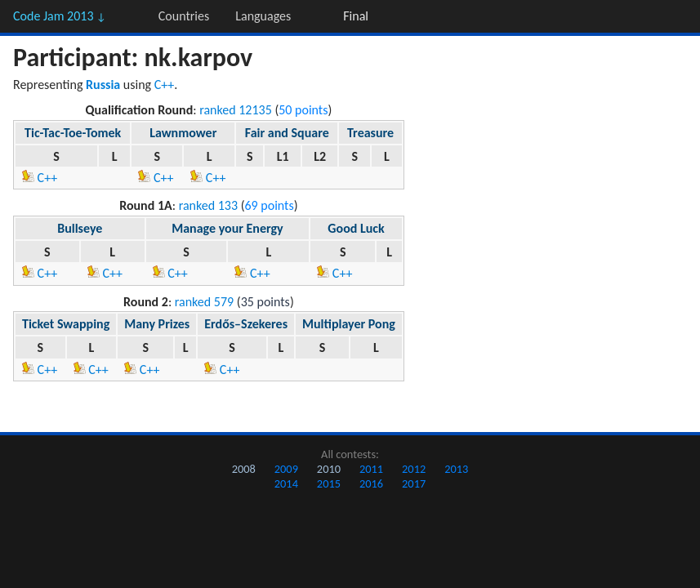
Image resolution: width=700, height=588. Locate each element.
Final (356, 16)
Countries (184, 16)
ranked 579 (204, 302)
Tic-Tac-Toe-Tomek (73, 133)
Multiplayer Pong (349, 324)
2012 (414, 469)
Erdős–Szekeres (246, 324)
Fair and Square (287, 133)
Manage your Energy (227, 228)
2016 (371, 483)
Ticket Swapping (66, 324)
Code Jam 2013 (60, 16)
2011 (371, 469)
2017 (414, 483)
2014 (286, 483)
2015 (329, 483)
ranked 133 (208, 205)
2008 (244, 469)
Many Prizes (157, 324)
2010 (329, 469)
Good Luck (356, 228)
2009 (286, 469)
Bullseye (80, 228)
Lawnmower (183, 133)
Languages (263, 16)
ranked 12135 (236, 110)
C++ (165, 85)
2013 (456, 469)
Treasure (370, 133)
